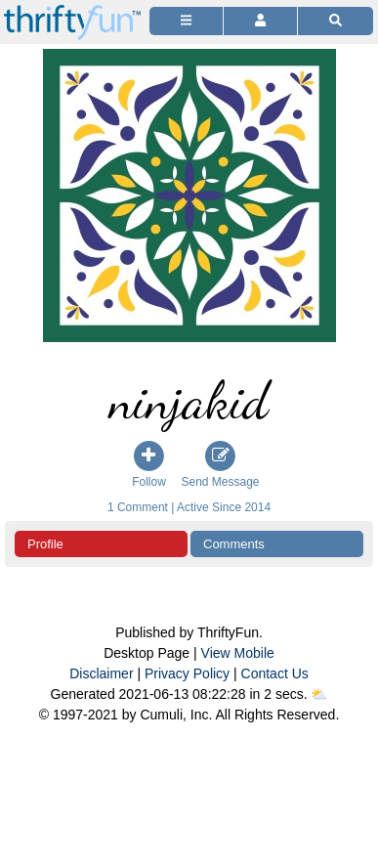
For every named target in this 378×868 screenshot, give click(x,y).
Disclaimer (101, 673)
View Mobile (238, 653)
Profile (45, 544)
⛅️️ (319, 694)
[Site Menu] (186, 21)
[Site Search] (336, 21)
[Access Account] (260, 21)
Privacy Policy (187, 673)
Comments (234, 544)
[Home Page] (72, 11)
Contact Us (275, 673)
